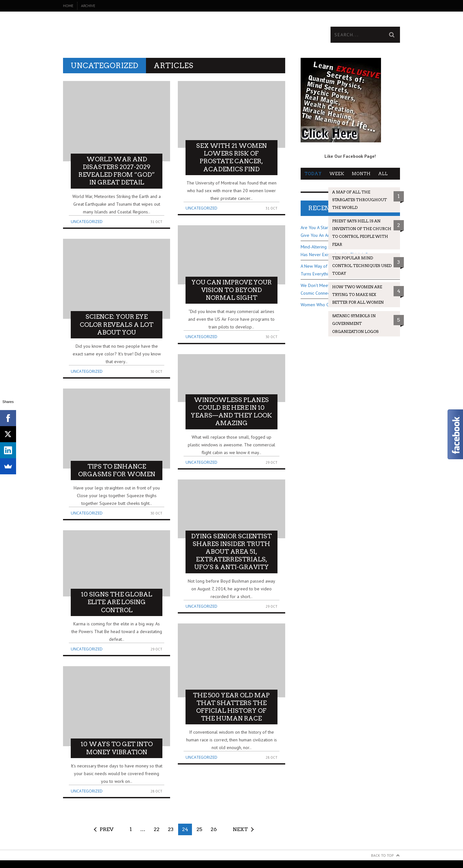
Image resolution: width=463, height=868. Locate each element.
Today (313, 174)
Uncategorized (87, 222)
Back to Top (382, 855)
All (383, 174)
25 (199, 829)
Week (337, 174)
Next (240, 829)
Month (361, 174)
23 (171, 829)
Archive (88, 6)
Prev (107, 829)
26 (214, 829)
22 (157, 829)
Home (68, 6)
